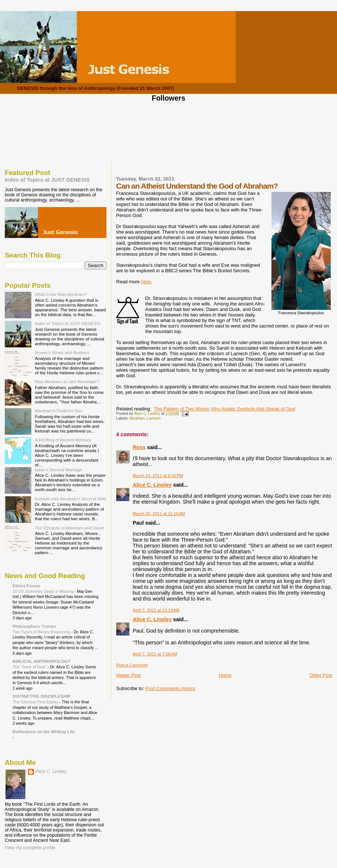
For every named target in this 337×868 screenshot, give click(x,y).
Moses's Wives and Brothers (62, 352)
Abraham (137, 418)
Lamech (154, 418)
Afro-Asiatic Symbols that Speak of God (253, 409)
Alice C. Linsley (152, 485)
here (146, 282)
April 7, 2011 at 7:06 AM (155, 654)
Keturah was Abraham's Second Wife (71, 499)
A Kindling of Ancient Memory (63, 440)
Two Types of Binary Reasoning (42, 632)
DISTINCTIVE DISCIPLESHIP (42, 696)
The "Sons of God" (30, 667)
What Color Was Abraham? (61, 294)
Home (225, 675)
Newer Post (128, 675)
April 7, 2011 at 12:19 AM (156, 610)
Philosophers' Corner (34, 626)
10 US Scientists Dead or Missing (43, 591)
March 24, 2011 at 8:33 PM (158, 476)
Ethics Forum (26, 586)
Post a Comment (132, 665)
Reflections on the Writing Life (44, 731)
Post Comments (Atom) (170, 688)
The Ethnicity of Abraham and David (69, 528)
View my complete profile (30, 848)
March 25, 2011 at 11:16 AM (159, 514)
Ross (139, 447)
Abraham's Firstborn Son (59, 411)
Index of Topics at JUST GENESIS (47, 180)
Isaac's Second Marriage (59, 470)
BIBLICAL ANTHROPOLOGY (42, 661)
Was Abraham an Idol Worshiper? (67, 381)
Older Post (321, 675)
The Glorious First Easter (36, 702)
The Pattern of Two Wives (181, 409)
